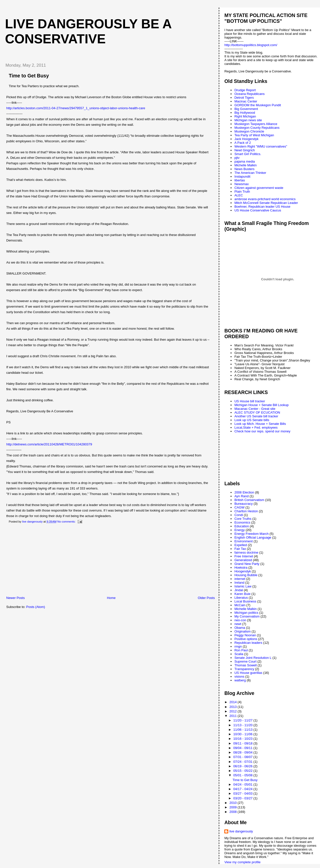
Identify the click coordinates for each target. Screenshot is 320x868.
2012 (234, 711)
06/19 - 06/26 (243, 766)
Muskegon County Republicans (257, 128)
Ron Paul (241, 650)
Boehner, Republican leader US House (262, 207)
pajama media (245, 161)
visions (239, 676)
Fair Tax (240, 549)
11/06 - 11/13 (243, 730)
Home (111, 598)
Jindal (239, 590)
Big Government (246, 109)
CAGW (239, 507)
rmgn (238, 646)
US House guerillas (248, 673)
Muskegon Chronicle (249, 131)
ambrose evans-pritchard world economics (265, 199)
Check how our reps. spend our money (262, 431)
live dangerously (241, 831)
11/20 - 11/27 (243, 720)
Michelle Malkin (245, 165)
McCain (240, 605)
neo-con (240, 620)
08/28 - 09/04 (243, 752)
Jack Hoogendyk (246, 139)
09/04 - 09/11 (243, 748)
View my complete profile (242, 862)
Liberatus (241, 598)
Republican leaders (248, 643)
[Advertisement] (39, 561)
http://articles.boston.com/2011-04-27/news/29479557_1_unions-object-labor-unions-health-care (76, 108)
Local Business (245, 601)
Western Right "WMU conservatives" (261, 146)
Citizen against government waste (259, 188)
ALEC (239, 195)
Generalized (243, 560)
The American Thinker (250, 173)
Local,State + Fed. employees (256, 427)
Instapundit (242, 176)
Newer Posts (16, 598)
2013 (234, 707)
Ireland (239, 583)
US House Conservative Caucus (258, 210)
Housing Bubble (246, 575)
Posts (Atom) (36, 607)
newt (238, 624)
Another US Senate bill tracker (256, 416)
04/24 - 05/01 (243, 784)
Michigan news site (248, 120)
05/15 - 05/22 (243, 771)
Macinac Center (246, 101)
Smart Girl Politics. (248, 154)
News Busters (244, 169)
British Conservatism (249, 500)
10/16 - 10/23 (243, 739)
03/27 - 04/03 (243, 793)
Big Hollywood (245, 113)
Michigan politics (246, 613)
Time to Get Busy (29, 76)
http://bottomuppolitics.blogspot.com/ (251, 45)
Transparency (244, 669)
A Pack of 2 (243, 143)
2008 (234, 812)
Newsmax (241, 184)
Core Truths (243, 519)
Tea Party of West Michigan (254, 135)
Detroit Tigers (244, 98)
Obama (240, 628)
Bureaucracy (243, 504)
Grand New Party (247, 564)
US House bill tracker (250, 401)
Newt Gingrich (245, 150)
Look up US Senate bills (252, 420)
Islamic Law (243, 586)
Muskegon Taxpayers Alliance (256, 124)
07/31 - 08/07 (243, 757)
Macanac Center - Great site (255, 409)
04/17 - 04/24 (243, 789)
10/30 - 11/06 (243, 734)
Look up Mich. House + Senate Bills (260, 424)
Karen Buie (242, 594)
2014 (234, 702)
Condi (239, 515)
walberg (240, 680)
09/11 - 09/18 (243, 743)
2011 (234, 716)
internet (240, 579)
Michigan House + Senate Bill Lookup (261, 405)
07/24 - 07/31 (243, 762)
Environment (243, 541)
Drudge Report (245, 90)
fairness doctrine (246, 552)
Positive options (246, 639)
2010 (234, 803)
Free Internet (244, 556)
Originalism (242, 631)
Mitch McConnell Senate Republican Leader (266, 203)
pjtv (237, 158)
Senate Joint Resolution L (253, 658)
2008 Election (244, 492)
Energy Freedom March (251, 534)
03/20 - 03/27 (243, 798)
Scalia (239, 654)
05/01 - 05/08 (243, 775)
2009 (234, 807)
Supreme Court (245, 661)
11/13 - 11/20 (243, 725)
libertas (240, 180)
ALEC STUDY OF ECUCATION (257, 412)
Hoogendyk (243, 571)
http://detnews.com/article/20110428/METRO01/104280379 (49, 444)
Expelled (241, 545)
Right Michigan (245, 116)
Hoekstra (241, 568)
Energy (239, 530)
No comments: (67, 522)
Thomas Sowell (245, 665)
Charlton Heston (246, 511)
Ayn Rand (241, 496)
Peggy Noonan (245, 635)
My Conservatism (247, 616)
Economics (242, 522)
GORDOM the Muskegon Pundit (258, 105)
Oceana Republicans (249, 94)
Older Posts (206, 598)
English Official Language (253, 537)
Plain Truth (242, 192)
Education (242, 526)
